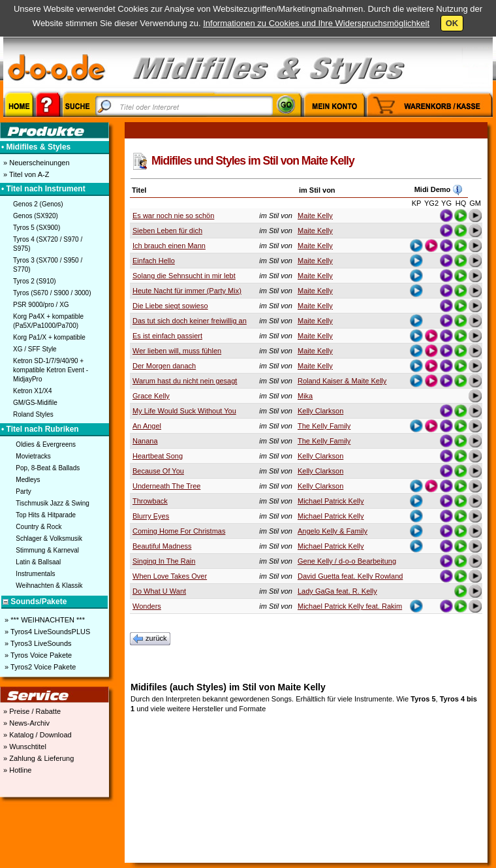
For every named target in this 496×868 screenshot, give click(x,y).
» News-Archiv (25, 723)
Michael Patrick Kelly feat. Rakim (350, 606)
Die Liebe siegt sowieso (170, 306)
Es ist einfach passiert (167, 336)
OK (452, 23)
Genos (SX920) (36, 216)
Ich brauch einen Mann (169, 246)
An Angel (147, 426)
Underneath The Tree (166, 486)
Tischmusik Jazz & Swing (52, 503)
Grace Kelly (151, 396)
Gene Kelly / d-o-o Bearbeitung (347, 561)
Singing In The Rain (164, 561)
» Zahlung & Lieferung (38, 758)
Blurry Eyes (151, 516)
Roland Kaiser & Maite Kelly (342, 381)
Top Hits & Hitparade (46, 515)
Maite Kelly (315, 216)
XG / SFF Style (35, 349)
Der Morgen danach (164, 366)
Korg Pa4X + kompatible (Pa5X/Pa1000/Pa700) (48, 321)
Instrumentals (35, 574)
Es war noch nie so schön (173, 216)
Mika (305, 396)
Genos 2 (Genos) (38, 204)
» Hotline (16, 770)
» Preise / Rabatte (31, 711)
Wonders (147, 606)
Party (23, 491)
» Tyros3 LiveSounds (37, 643)
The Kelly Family (324, 426)
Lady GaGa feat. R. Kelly (337, 591)
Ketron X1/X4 (32, 391)
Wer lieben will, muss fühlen (177, 351)
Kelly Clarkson (320, 411)
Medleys (28, 480)
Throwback (150, 501)
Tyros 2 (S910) (35, 281)
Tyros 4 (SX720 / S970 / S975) (48, 244)
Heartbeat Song (158, 456)
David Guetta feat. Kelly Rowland (350, 576)
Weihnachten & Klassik (49, 586)
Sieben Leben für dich (167, 231)
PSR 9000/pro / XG (41, 305)
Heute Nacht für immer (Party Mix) (187, 291)
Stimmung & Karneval (47, 550)
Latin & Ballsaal (38, 562)
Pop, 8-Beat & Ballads (48, 468)
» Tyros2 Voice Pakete (39, 667)
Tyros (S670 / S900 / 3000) (52, 293)
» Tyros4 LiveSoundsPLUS (46, 632)
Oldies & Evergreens (46, 444)
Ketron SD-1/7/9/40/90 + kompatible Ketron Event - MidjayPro (51, 370)
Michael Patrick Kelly (331, 501)
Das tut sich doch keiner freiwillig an (190, 321)
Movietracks (33, 456)
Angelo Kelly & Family (333, 531)
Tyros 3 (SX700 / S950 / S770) (48, 265)
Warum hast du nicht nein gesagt (185, 381)
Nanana (145, 441)
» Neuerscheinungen (36, 163)
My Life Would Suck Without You (184, 411)
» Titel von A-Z (25, 174)
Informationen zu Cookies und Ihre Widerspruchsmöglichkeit (316, 23)
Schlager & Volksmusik (49, 538)
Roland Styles (33, 414)
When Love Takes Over (170, 576)
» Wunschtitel (24, 747)
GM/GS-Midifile (35, 403)
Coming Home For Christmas (179, 531)
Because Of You (158, 471)
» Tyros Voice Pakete (37, 655)
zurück (150, 639)
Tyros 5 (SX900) (37, 228)
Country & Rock (39, 527)
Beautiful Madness (162, 546)
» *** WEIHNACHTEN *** (44, 620)
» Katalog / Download (37, 735)
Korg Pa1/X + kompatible (49, 337)
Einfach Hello (154, 261)
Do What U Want (159, 591)
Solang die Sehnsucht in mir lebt (184, 276)
